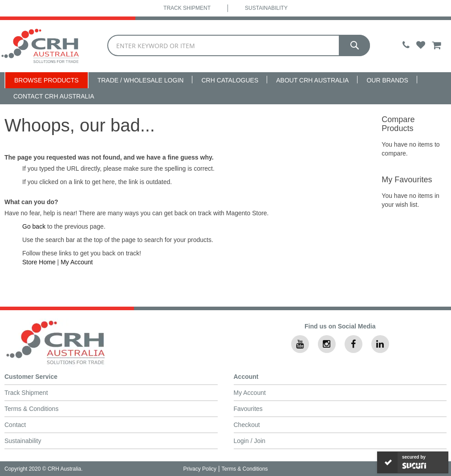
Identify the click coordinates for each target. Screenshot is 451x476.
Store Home (39, 262)
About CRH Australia (312, 80)
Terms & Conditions (31, 409)
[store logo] (40, 46)
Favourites (248, 409)
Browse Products (47, 80)
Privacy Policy (200, 469)
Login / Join (250, 441)
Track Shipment (187, 8)
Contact (15, 425)
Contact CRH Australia (54, 96)
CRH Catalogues (230, 80)
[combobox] (239, 45)
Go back (34, 226)
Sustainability (266, 8)
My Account (77, 262)
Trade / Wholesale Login (141, 80)
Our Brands (387, 80)
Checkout (247, 425)
